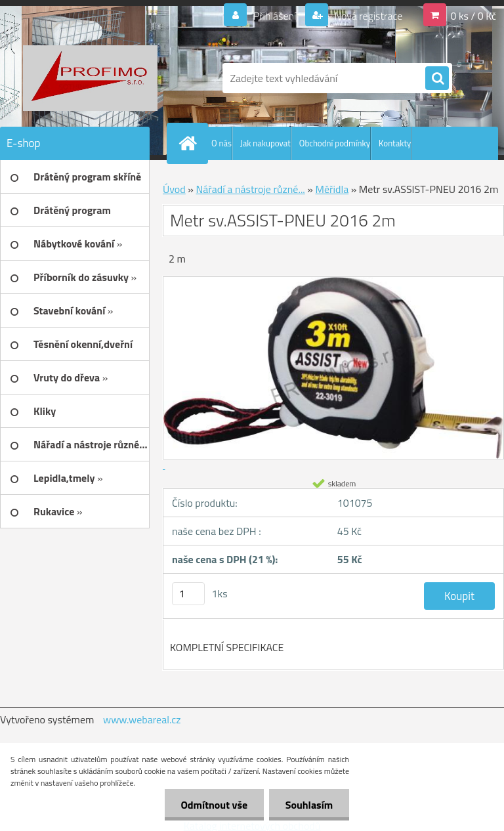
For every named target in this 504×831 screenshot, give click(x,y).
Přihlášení (275, 16)
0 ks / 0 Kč (473, 16)
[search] (437, 79)
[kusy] (188, 594)
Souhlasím (309, 805)
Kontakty (395, 143)
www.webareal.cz (142, 719)
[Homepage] (190, 143)
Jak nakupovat (265, 143)
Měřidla (332, 189)
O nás (221, 143)
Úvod (174, 189)
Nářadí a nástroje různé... (250, 189)
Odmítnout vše (214, 805)
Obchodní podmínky (335, 143)
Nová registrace (367, 16)
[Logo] (90, 78)
